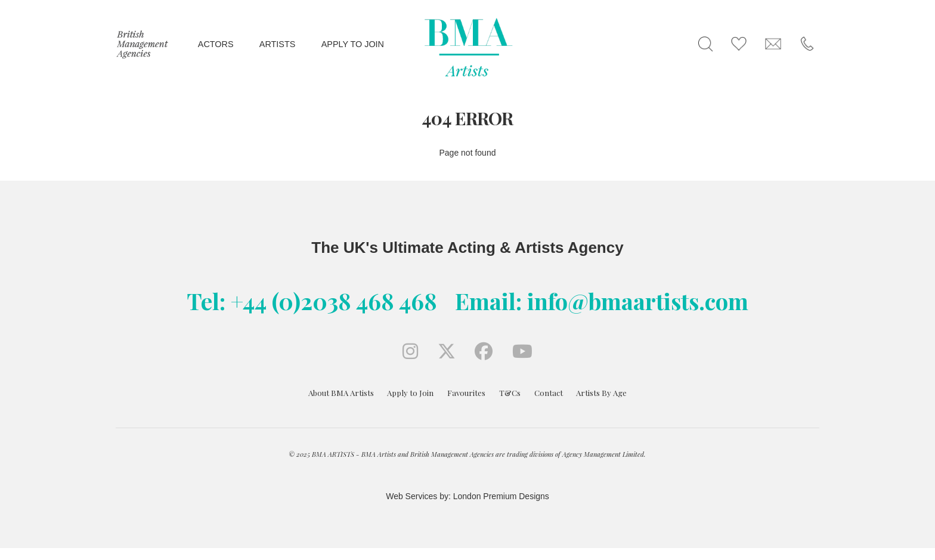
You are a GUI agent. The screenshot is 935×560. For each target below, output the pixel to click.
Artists (278, 44)
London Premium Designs (500, 496)
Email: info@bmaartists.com (602, 301)
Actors (216, 44)
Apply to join (353, 44)
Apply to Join (410, 393)
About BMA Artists (341, 393)
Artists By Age (601, 393)
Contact (549, 393)
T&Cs (510, 393)
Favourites (466, 393)
